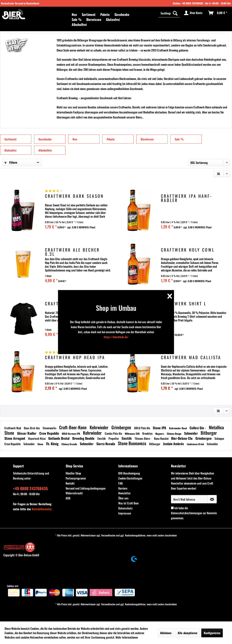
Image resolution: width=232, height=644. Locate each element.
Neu (75, 139)
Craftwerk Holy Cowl (188, 250)
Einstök (102, 438)
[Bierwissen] (94, 19)
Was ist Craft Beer (129, 503)
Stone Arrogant (15, 438)
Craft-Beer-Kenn (73, 427)
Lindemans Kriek (196, 444)
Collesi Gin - (198, 428)
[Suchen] (175, 13)
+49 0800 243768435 (192, 3)
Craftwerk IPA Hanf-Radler (187, 198)
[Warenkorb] (218, 13)
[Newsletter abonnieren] (212, 499)
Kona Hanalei (162, 438)
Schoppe (219, 438)
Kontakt (70, 483)
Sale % (179, 139)
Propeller (114, 438)
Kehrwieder (99, 427)
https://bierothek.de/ (116, 337)
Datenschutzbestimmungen (187, 513)
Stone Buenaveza (133, 443)
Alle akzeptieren (187, 633)
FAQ (120, 483)
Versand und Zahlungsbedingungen (86, 488)
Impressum (125, 513)
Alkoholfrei (45, 150)
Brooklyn (148, 433)
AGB (68, 498)
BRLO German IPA (71, 434)
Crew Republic (50, 433)
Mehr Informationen (127, 637)
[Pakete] (105, 14)
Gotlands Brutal (59, 438)
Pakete (111, 139)
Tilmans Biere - (143, 438)
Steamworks (50, 428)
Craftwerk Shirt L (184, 304)
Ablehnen (166, 633)
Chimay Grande (70, 444)
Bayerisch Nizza (37, 438)
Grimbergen (122, 427)
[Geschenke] (122, 14)
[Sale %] (77, 19)
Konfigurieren (212, 633)
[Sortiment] (89, 14)
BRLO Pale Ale (142, 428)
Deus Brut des (32, 428)
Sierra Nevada (106, 444)
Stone (41, 444)
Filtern (11, 162)
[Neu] (74, 14)
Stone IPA (160, 428)
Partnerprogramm (76, 478)
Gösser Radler (27, 433)
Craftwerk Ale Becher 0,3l (72, 252)
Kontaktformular (42, 509)
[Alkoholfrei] (79, 24)
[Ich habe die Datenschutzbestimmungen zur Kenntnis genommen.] (172, 508)
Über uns (123, 498)
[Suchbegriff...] (169, 13)
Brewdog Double (84, 438)
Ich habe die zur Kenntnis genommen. (194, 513)
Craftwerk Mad (13, 428)
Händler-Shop (73, 473)
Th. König (53, 444)
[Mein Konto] (193, 13)
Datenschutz (125, 508)
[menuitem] (74, 14)
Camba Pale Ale (114, 433)
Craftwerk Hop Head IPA (75, 358)
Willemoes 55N (133, 434)
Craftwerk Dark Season (74, 196)
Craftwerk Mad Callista (191, 358)
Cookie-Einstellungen (130, 478)
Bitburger (209, 433)
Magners (160, 434)
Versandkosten (108, 535)
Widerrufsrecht (74, 493)
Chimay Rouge (174, 434)
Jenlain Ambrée (174, 444)
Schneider (191, 433)
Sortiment (10, 139)
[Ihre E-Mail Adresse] (189, 499)
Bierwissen (147, 139)
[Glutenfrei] (113, 19)
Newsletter (124, 493)
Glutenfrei (10, 150)
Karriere (123, 488)
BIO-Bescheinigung (129, 473)
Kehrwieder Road (178, 428)
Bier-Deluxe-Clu (182, 438)
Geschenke (45, 139)
